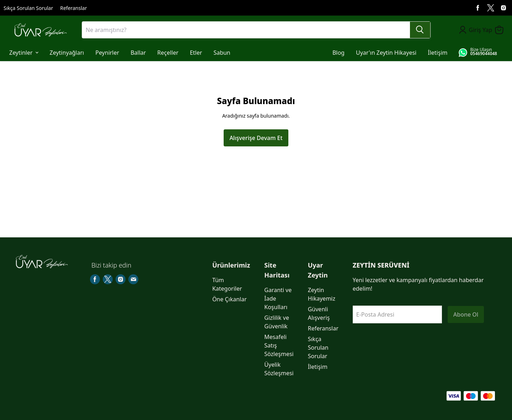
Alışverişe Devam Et (256, 138)
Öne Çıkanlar (230, 299)
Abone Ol (466, 314)
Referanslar (73, 8)
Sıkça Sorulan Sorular (28, 8)
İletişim (318, 367)
